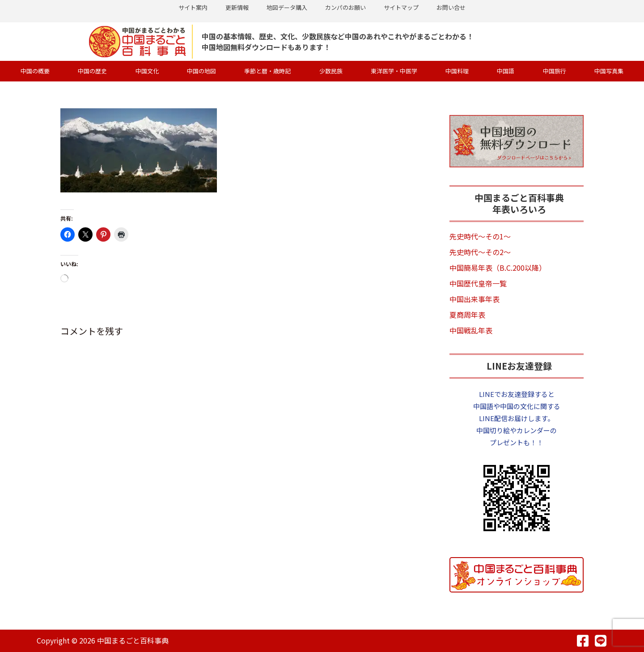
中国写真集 (609, 71)
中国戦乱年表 (471, 330)
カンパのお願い (345, 7)
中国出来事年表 (475, 299)
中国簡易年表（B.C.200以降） (498, 268)
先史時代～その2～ (480, 252)
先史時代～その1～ (480, 236)
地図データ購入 (287, 7)
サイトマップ (401, 7)
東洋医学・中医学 (394, 71)
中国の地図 (201, 71)
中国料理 (457, 71)
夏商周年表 (467, 315)
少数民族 (331, 71)
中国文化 (147, 71)
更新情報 (237, 7)
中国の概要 (35, 71)
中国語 (506, 71)
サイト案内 (193, 7)
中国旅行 (555, 71)
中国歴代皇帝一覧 (478, 283)
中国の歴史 (92, 71)
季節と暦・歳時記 (267, 71)
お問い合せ (451, 7)
